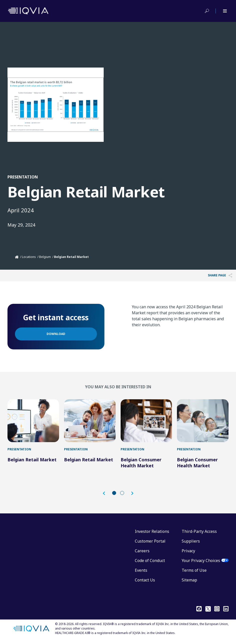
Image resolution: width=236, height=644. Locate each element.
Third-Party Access (199, 534)
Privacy (188, 553)
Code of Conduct (150, 563)
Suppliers (191, 544)
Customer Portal (150, 544)
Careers (142, 553)
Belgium (45, 257)
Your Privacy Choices (201, 563)
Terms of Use (194, 573)
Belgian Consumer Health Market (141, 465)
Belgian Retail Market (32, 462)
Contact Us (145, 582)
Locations (29, 257)
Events (141, 573)
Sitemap (189, 582)
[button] (106, 496)
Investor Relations (152, 534)
